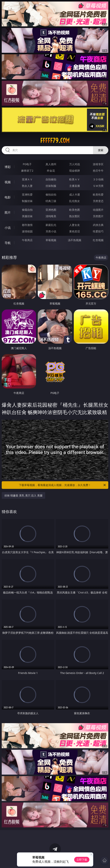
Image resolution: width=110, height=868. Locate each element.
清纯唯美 (51, 216)
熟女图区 (75, 216)
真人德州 (51, 164)
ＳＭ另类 (98, 186)
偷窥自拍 (27, 210)
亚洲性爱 (27, 195)
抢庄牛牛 (98, 171)
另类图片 (98, 216)
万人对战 (75, 164)
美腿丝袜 (27, 216)
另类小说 (51, 231)
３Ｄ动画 (98, 179)
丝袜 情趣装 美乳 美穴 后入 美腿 (23, 495)
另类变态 (98, 201)
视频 (8, 182)
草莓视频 (51, 240)
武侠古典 (98, 225)
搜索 (101, 150)
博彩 (8, 167)
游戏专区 (98, 164)
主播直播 (75, 186)
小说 (8, 228)
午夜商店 (27, 240)
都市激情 (27, 225)
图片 (8, 212)
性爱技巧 (98, 231)
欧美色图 (75, 210)
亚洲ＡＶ (27, 179)
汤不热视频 (75, 240)
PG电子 (27, 164)
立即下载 (82, 860)
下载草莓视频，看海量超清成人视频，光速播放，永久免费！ (63, 485)
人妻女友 (75, 225)
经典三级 (51, 201)
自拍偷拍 (51, 179)
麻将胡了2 (27, 171)
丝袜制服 (51, 186)
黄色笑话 (75, 231)
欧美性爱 (98, 195)
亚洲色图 (51, 210)
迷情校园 (27, 231)
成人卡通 (75, 195)
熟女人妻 (27, 186)
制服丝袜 (27, 201)
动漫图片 (98, 210)
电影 (8, 197)
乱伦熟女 (75, 201)
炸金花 (51, 171)
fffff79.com (55, 140)
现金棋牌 (75, 171)
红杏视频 (98, 240)
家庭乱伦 (51, 225)
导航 (8, 243)
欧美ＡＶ (75, 179)
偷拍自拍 (51, 195)
